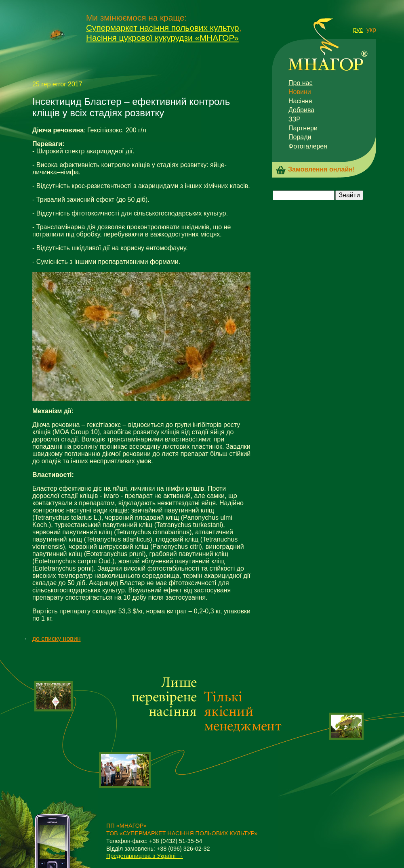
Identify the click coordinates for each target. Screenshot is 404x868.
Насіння (300, 101)
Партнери (303, 128)
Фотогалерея (308, 146)
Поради (300, 137)
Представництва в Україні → (145, 856)
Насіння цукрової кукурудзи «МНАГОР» (162, 38)
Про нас (300, 83)
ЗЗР (295, 119)
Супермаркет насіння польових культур (163, 28)
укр (371, 30)
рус (358, 30)
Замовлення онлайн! (321, 169)
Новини (300, 92)
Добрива (301, 110)
